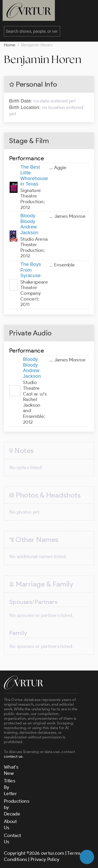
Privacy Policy (45, 859)
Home (10, 45)
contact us (13, 756)
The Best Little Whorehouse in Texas (34, 175)
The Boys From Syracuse (31, 270)
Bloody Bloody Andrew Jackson (29, 224)
